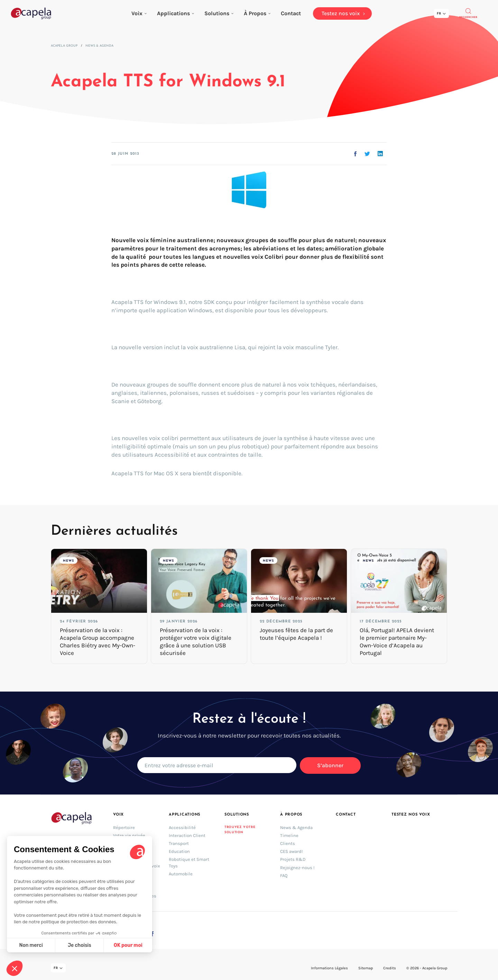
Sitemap (366, 968)
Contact (346, 815)
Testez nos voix (411, 815)
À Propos (257, 13)
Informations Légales (329, 968)
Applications (176, 13)
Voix (139, 13)
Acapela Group (64, 46)
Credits (390, 968)
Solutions (219, 13)
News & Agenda (99, 46)
